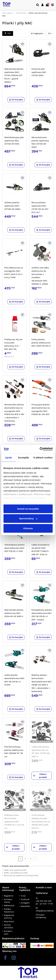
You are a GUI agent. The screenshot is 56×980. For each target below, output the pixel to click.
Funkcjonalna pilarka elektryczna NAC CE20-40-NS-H (41, 343)
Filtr (8, 33)
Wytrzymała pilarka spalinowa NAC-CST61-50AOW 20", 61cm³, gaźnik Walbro (14, 75)
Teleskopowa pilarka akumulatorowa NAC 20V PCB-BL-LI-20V (14, 548)
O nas (23, 896)
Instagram (25, 903)
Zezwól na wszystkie (28, 509)
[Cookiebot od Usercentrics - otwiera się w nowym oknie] (40, 449)
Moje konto (9, 921)
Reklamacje (9, 906)
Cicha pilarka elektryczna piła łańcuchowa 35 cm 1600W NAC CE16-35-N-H (41, 822)
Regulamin (9, 896)
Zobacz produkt (40, 776)
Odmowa (28, 528)
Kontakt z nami (8, 933)
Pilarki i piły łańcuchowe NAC (16, 866)
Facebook (25, 899)
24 (50, 33)
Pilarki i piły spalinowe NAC (15, 870)
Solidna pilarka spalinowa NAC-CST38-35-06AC (12, 206)
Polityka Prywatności (9, 910)
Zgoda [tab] (8, 457)
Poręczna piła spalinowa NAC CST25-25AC (39, 72)
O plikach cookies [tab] (43, 457)
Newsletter (25, 906)
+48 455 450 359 (44, 903)
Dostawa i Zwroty (8, 901)
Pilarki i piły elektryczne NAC (16, 873)
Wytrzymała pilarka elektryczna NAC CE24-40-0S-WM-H (14, 613)
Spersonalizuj (28, 518)
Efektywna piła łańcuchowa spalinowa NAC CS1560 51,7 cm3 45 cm (14, 822)
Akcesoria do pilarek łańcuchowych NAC (21, 875)
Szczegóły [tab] (23, 457)
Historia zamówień (9, 926)
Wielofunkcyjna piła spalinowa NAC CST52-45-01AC (14, 141)
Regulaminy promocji (9, 917)
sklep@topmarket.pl (45, 911)
